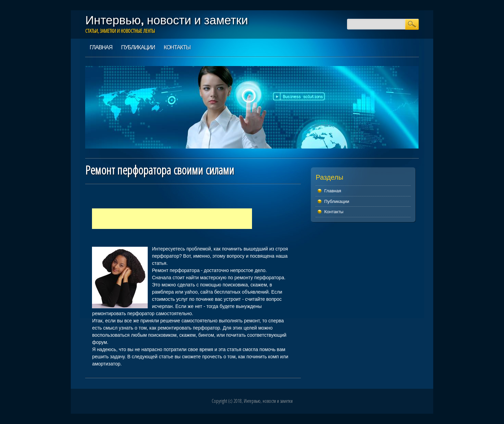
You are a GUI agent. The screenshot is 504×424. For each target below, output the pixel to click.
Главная (101, 47)
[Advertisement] (172, 219)
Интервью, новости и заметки (167, 20)
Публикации (138, 47)
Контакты (177, 47)
